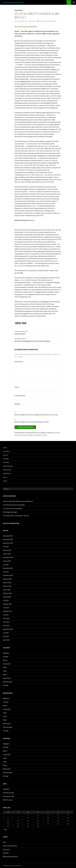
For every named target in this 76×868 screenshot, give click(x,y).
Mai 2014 (6, 636)
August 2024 (7, 561)
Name (17, 387)
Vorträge (6, 462)
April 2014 (6, 640)
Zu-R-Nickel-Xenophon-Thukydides (14, 505)
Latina (5, 481)
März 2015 (6, 626)
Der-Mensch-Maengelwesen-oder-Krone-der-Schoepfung (38, 340)
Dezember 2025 (8, 536)
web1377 (33, 21)
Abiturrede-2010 (38, 333)
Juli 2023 (6, 572)
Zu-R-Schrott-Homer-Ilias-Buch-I (26, 26)
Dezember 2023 (8, 568)
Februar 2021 (7, 586)
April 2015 (6, 622)
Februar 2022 (7, 583)
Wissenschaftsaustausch (10, 856)
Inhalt (5, 448)
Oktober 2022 (7, 579)
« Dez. (5, 829)
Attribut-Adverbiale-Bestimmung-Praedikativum (18, 501)
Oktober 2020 (7, 593)
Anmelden (6, 789)
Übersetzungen (8, 466)
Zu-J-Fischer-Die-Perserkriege (12, 508)
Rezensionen (19, 10)
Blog (4, 842)
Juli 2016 (6, 615)
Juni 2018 (6, 608)
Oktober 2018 (7, 604)
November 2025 (8, 539)
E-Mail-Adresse (20, 395)
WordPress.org (8, 800)
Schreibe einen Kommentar (48, 21)
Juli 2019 (6, 600)
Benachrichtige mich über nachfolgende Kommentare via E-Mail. (36, 415)
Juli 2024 (6, 565)
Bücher (5, 455)
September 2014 (8, 629)
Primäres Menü (74, 2)
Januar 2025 (7, 554)
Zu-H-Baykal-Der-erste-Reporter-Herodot (16, 516)
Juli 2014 (6, 633)
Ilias (24, 323)
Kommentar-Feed (8, 796)
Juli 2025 (6, 547)
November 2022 (8, 575)
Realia (5, 477)
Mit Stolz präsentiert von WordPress (12, 866)
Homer (18, 323)
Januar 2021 (7, 590)
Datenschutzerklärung (10, 846)
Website (17, 404)
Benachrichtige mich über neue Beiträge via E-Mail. (32, 422)
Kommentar (19, 361)
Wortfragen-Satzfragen (10, 512)
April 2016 (6, 618)
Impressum (6, 849)
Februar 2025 (7, 550)
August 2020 (7, 597)
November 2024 (8, 557)
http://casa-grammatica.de (13, 2)
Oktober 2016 (7, 611)
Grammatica (7, 474)
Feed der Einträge (8, 793)
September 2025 (8, 543)
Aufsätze (6, 459)
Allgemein (6, 451)
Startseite (6, 853)
